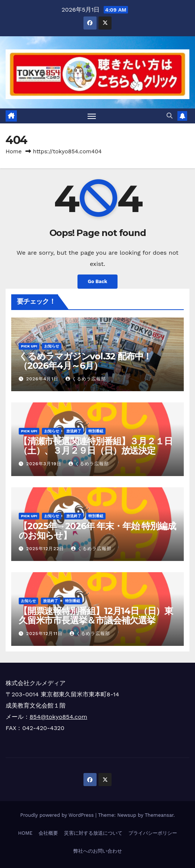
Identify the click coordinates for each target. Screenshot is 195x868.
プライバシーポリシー (153, 833)
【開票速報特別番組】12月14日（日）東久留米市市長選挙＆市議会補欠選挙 (96, 616)
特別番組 (96, 431)
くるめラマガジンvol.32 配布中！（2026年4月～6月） (85, 361)
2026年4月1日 (43, 379)
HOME (25, 833)
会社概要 (48, 833)
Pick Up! (29, 346)
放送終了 (74, 431)
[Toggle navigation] (92, 116)
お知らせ (52, 346)
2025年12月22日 (46, 549)
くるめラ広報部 (86, 379)
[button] (170, 116)
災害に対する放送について (93, 833)
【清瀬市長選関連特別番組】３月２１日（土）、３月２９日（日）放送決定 (95, 446)
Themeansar (159, 815)
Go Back (98, 281)
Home (14, 151)
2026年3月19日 (45, 464)
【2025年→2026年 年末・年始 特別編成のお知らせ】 (97, 531)
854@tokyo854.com (58, 717)
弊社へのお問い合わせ (98, 851)
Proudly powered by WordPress (58, 815)
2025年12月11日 (45, 634)
